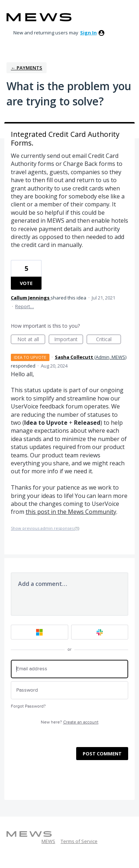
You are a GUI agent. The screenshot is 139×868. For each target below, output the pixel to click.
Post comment (102, 754)
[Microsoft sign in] (40, 632)
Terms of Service (79, 841)
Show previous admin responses (45, 528)
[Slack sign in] (100, 632)
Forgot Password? (28, 706)
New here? (70, 722)
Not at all (31, 340)
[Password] (69, 690)
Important (69, 340)
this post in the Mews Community (71, 512)
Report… (25, 306)
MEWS (48, 841)
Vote (26, 283)
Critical (108, 340)
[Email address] (69, 669)
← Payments (27, 68)
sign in (88, 33)
